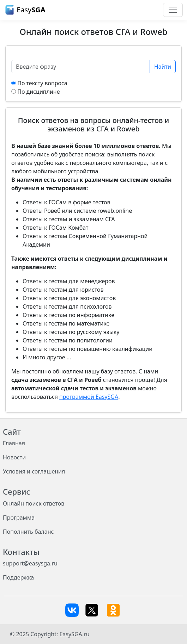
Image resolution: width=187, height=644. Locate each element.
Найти (163, 67)
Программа (19, 518)
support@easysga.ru (30, 563)
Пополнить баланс (28, 532)
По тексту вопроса (42, 83)
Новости (14, 457)
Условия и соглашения (34, 471)
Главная (14, 443)
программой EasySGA (89, 397)
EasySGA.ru (74, 634)
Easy (25, 10)
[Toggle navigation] (173, 10)
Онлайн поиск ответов (34, 503)
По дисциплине (38, 92)
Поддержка (18, 577)
